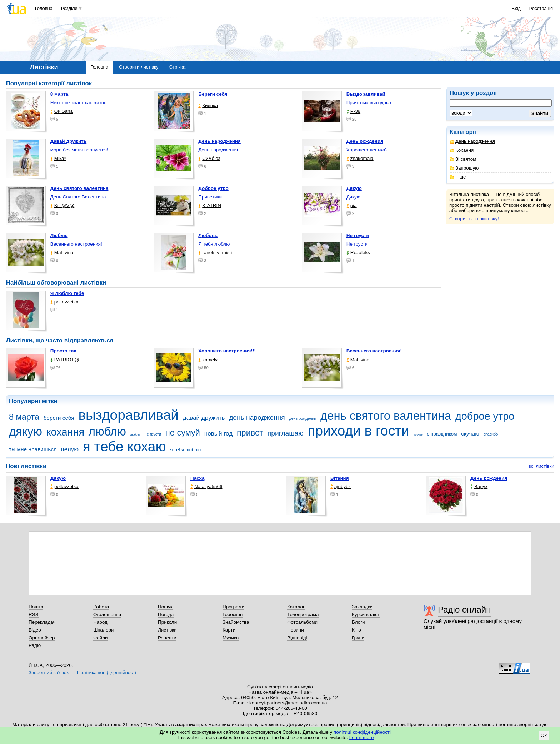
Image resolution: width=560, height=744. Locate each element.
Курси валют (366, 615)
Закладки (362, 607)
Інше (458, 177)
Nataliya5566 (206, 486)
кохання (65, 432)
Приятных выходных (369, 103)
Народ (100, 622)
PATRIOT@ (65, 360)
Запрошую (464, 168)
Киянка (208, 105)
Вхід (516, 8)
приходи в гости (358, 431)
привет (250, 433)
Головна (44, 8)
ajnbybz (341, 486)
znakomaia (360, 158)
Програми (233, 607)
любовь (135, 435)
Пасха (197, 478)
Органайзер (42, 638)
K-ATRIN (210, 205)
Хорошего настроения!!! (227, 351)
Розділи (69, 8)
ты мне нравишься (33, 449)
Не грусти (357, 244)
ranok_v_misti (215, 253)
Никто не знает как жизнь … (82, 103)
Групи (358, 638)
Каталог (296, 607)
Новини (296, 630)
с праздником (442, 434)
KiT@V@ (62, 205)
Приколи (167, 622)
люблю (107, 431)
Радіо (35, 645)
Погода (166, 615)
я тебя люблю (185, 450)
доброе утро (485, 416)
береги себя (59, 418)
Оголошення (107, 615)
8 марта (24, 417)
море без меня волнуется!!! (81, 150)
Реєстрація (541, 8)
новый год (218, 434)
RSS (34, 615)
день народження (257, 418)
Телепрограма (303, 615)
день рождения (302, 418)
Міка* (58, 158)
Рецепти (167, 638)
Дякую (353, 197)
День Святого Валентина (78, 197)
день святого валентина (386, 416)
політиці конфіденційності (362, 732)
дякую (26, 431)
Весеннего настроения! (76, 244)
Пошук (165, 607)
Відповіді (297, 638)
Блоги (358, 622)
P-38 (353, 111)
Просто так (63, 351)
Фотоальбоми (302, 622)
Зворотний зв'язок (49, 672)
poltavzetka (64, 302)
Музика (231, 638)
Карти (229, 630)
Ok (544, 735)
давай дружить (204, 418)
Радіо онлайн (464, 610)
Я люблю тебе (67, 293)
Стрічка (177, 67)
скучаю (470, 434)
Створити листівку (139, 67)
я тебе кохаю (124, 446)
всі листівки (541, 466)
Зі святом (463, 159)
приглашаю (286, 433)
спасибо (491, 434)
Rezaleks (358, 253)
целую (70, 449)
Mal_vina (62, 253)
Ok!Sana (62, 111)
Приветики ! (211, 197)
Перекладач (42, 622)
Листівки (167, 630)
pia (352, 205)
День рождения (489, 478)
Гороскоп (232, 615)
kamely (208, 360)
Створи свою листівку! (474, 219)
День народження (472, 141)
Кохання (462, 150)
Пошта (36, 607)
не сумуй (183, 433)
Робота (101, 607)
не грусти (153, 434)
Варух (479, 486)
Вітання (340, 478)
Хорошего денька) (367, 150)
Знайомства (236, 622)
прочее (418, 435)
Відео (35, 630)
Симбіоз (209, 158)
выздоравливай (128, 415)
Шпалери (103, 630)
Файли (101, 638)
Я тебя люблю (214, 244)
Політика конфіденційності (107, 672)
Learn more (362, 737)
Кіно (356, 630)
